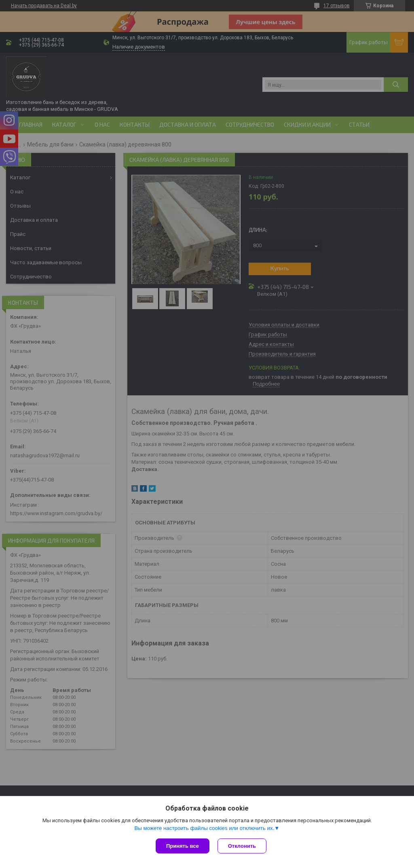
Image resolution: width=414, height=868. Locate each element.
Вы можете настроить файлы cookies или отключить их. (204, 828)
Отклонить (242, 846)
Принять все (183, 846)
